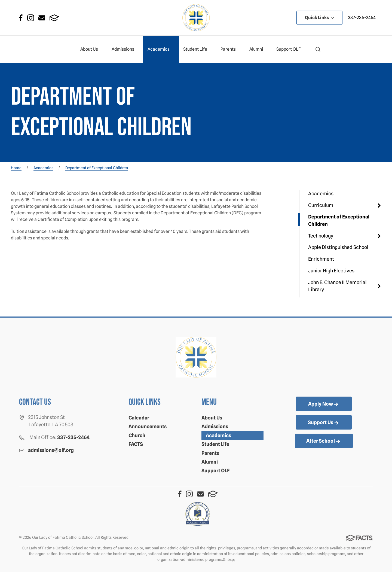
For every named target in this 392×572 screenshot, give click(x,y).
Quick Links (319, 18)
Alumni (258, 49)
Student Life (197, 49)
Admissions (125, 49)
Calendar (139, 418)
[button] (318, 49)
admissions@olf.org (51, 450)
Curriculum (321, 205)
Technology (321, 236)
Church (137, 435)
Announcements (148, 426)
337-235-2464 (362, 18)
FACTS (54, 18)
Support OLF (291, 49)
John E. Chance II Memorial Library (337, 286)
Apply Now (324, 404)
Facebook (21, 18)
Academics (161, 49)
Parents (230, 49)
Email (42, 18)
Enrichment (321, 259)
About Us (91, 49)
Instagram (31, 18)
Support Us (324, 423)
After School (324, 441)
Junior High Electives (331, 271)
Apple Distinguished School (338, 247)
